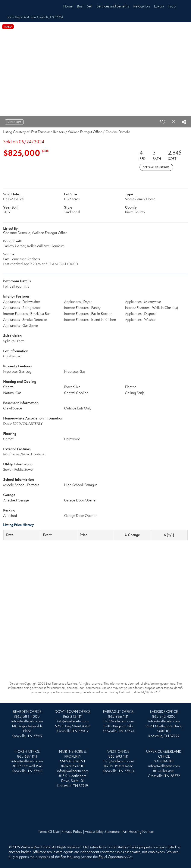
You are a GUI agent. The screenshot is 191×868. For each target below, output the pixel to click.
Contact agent (14, 122)
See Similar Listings (156, 167)
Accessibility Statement (102, 832)
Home (68, 6)
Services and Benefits (113, 6)
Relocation (142, 6)
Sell (90, 6)
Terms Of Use (48, 832)
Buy (80, 6)
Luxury (159, 6)
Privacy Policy (72, 832)
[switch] (163, 122)
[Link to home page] (18, 6)
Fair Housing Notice (138, 832)
